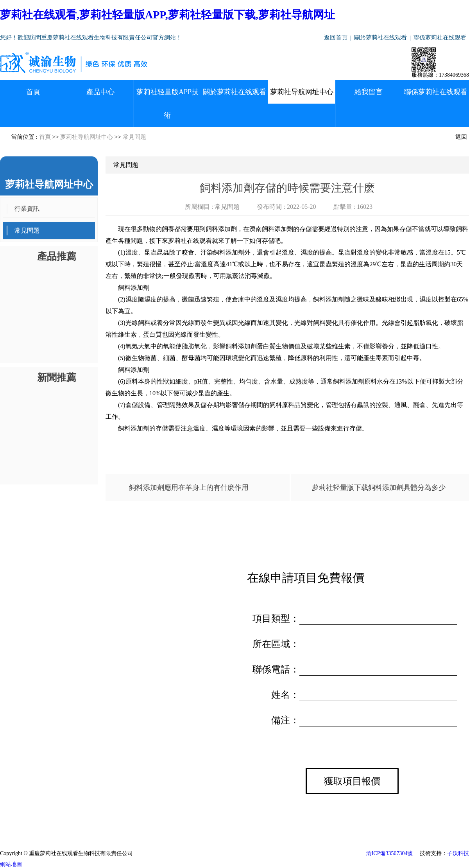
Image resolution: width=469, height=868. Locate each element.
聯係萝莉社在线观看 (440, 38)
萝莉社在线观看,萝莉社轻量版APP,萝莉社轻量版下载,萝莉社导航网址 (167, 15)
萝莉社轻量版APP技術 (167, 104)
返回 (461, 137)
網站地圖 (11, 864)
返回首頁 (336, 38)
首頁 (33, 92)
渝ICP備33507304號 (390, 853)
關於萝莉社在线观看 (380, 38)
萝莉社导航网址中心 (302, 92)
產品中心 (100, 92)
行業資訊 (27, 209)
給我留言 (369, 92)
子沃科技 (458, 853)
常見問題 (134, 137)
